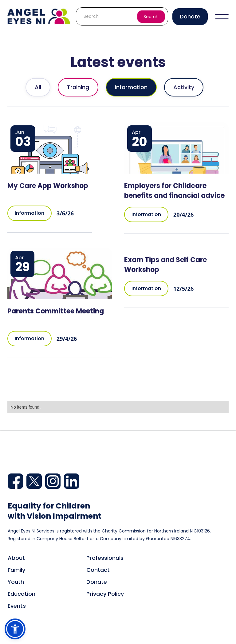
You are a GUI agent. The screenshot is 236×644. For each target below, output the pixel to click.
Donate (190, 16)
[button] (222, 17)
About (16, 558)
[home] (39, 16)
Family (16, 570)
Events (17, 606)
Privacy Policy (105, 594)
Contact (98, 570)
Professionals (105, 558)
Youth (16, 582)
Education (22, 594)
